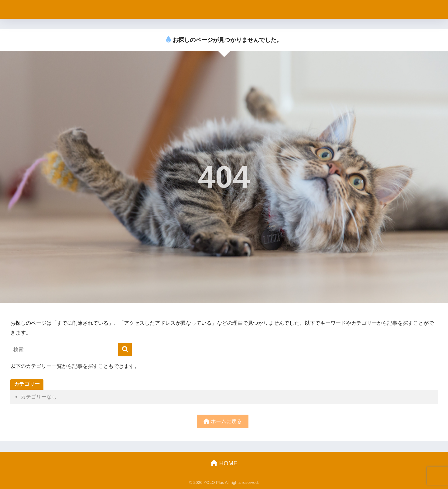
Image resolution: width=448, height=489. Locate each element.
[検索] (125, 350)
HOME (224, 463)
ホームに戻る (223, 421)
